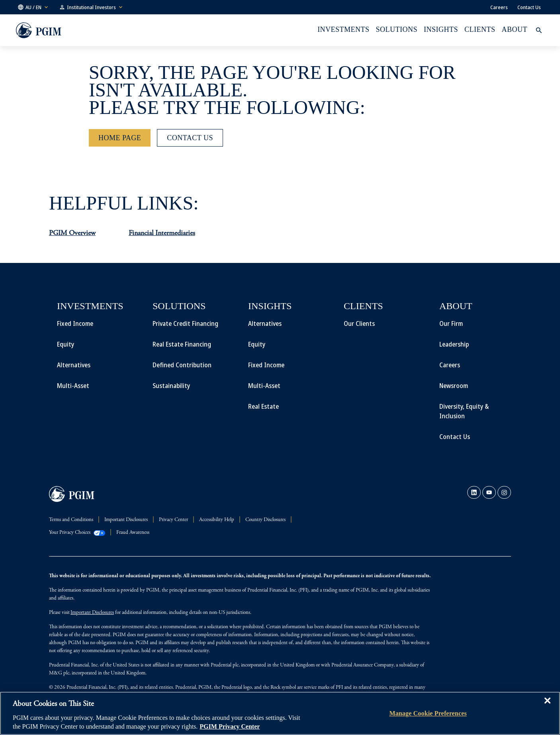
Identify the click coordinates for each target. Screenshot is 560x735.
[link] (474, 492)
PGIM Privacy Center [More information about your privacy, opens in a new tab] (230, 726)
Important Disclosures (92, 613)
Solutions (397, 29)
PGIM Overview (72, 233)
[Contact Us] (190, 138)
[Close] (547, 706)
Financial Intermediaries (162, 233)
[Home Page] (120, 138)
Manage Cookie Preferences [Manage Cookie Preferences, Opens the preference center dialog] (428, 713)
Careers (499, 7)
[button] (33, 7)
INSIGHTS (441, 29)
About (515, 29)
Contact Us (529, 7)
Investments (343, 29)
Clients (480, 29)
